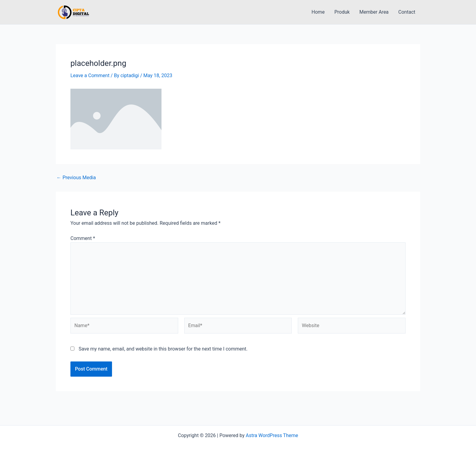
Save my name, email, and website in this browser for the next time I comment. (163, 349)
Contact (407, 12)
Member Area (374, 12)
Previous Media (76, 178)
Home (318, 12)
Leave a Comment (90, 75)
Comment (83, 238)
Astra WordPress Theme (272, 435)
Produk (342, 12)
